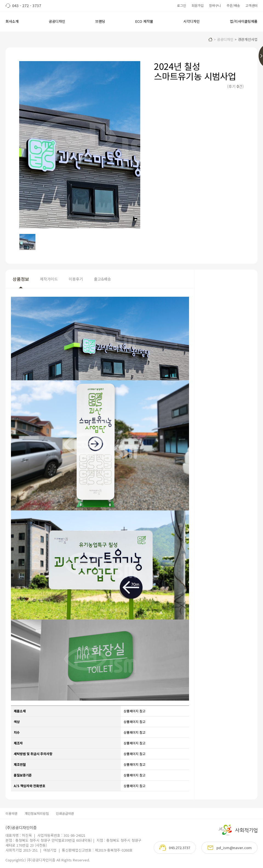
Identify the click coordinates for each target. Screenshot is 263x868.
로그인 (181, 5)
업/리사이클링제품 (244, 21)
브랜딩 (100, 21)
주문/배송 (233, 5)
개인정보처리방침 (37, 813)
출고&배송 (102, 279)
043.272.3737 (175, 848)
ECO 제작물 (144, 21)
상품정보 (21, 279)
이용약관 (12, 813)
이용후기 (76, 279)
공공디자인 (57, 21)
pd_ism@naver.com (229, 848)
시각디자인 (191, 21)
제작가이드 (49, 279)
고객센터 (251, 5)
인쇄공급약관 (65, 813)
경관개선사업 (248, 39)
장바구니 (215, 5)
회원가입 (198, 5)
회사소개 (12, 21)
